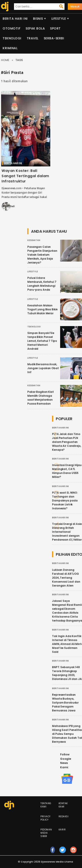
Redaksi (64, 816)
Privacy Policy (45, 818)
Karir (62, 830)
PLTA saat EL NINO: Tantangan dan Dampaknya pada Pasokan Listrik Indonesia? (65, 500)
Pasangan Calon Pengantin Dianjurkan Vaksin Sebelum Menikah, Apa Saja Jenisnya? (42, 255)
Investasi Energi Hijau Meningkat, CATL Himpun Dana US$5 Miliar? (67, 471)
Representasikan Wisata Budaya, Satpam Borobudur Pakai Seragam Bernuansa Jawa (65, 703)
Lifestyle (59, 19)
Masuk (75, 6)
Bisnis (38, 19)
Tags (19, 60)
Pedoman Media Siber (46, 833)
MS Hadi (11, 206)
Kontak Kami (63, 805)
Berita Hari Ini (15, 19)
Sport (55, 28)
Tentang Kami (46, 805)
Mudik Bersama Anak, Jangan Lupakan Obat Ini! (43, 368)
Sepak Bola (35, 28)
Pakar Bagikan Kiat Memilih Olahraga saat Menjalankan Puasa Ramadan (41, 398)
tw (63, 852)
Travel (33, 38)
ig (73, 852)
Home (5, 60)
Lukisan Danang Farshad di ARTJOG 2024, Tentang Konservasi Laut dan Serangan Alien (66, 578)
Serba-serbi (54, 38)
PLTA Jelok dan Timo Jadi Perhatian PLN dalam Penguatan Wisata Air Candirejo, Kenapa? (66, 442)
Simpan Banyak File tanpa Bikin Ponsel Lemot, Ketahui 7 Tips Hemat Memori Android (42, 341)
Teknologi (12, 38)
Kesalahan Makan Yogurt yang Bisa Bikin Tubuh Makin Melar (43, 309)
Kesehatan (34, 240)
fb (53, 852)
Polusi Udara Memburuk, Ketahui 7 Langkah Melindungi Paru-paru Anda (42, 284)
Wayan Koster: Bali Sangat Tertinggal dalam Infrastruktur (25, 176)
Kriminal (10, 48)
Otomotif (11, 28)
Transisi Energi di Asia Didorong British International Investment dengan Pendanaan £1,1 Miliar (67, 532)
